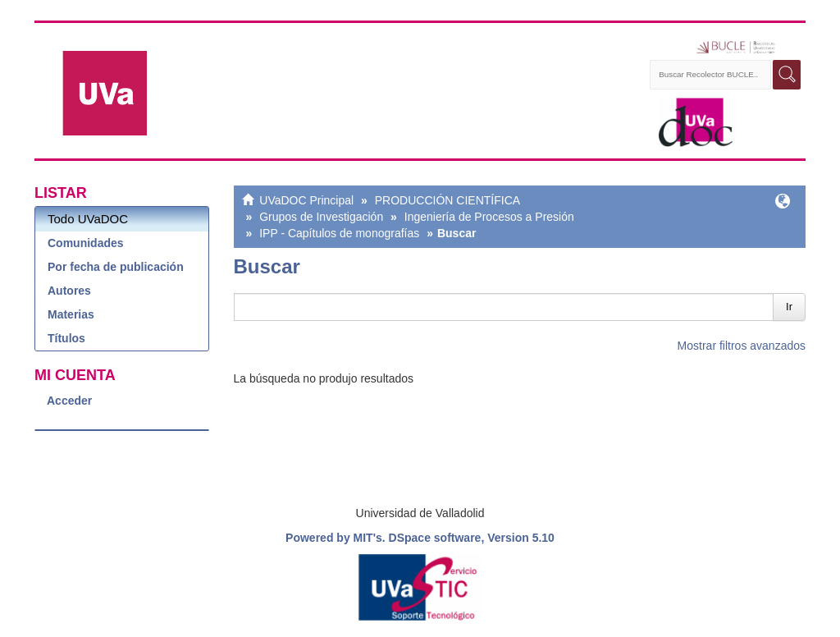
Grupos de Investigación (321, 217)
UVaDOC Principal (306, 200)
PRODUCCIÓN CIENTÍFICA (447, 200)
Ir (789, 307)
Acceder (69, 401)
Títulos (66, 338)
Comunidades (86, 243)
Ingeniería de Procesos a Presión (489, 217)
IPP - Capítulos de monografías (339, 233)
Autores (69, 291)
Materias (71, 314)
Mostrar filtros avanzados (742, 346)
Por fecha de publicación (116, 267)
